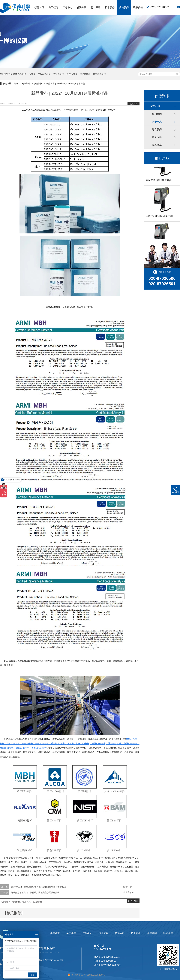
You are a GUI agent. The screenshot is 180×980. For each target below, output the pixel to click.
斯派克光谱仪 (19, 74)
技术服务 (110, 7)
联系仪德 (138, 7)
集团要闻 (157, 114)
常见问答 (157, 137)
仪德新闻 (124, 7)
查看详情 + (128, 887)
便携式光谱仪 (99, 74)
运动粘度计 (85, 74)
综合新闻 (157, 129)
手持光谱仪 (58, 74)
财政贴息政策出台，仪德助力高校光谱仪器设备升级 (35, 892)
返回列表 (133, 104)
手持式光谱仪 (44, 74)
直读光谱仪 (72, 74)
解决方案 (82, 7)
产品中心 (67, 7)
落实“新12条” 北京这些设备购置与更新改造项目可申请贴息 (38, 887)
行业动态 (157, 122)
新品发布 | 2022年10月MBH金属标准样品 (65, 83)
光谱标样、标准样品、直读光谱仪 (27, 902)
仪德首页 (39, 7)
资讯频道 (26, 83)
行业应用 (96, 7)
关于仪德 (53, 7)
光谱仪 (32, 74)
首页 (16, 83)
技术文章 (157, 145)
